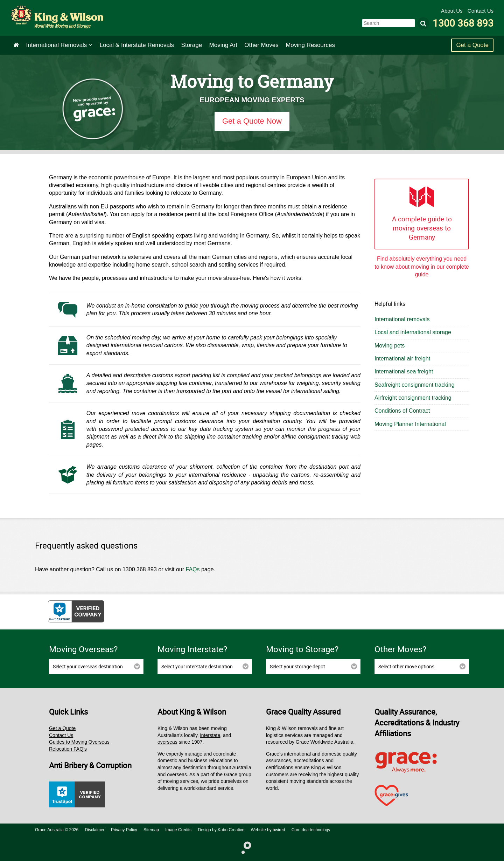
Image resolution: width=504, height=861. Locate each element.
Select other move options (406, 666)
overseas (167, 742)
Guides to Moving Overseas (79, 742)
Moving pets (390, 346)
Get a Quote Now (252, 121)
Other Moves (261, 45)
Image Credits (178, 830)
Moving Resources (310, 45)
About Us (453, 11)
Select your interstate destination (197, 666)
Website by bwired (268, 830)
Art (223, 45)
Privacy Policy (124, 830)
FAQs (193, 569)
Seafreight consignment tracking (415, 385)
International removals (402, 319)
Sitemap (151, 830)
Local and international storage (413, 332)
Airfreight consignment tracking (413, 398)
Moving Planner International (410, 424)
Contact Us (481, 11)
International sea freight (404, 371)
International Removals (59, 45)
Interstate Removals (137, 45)
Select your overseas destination (88, 666)
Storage (192, 45)
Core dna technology (311, 830)
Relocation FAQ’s (68, 749)
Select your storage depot (297, 666)
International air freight (402, 359)
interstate (210, 735)
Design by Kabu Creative (221, 830)
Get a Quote (472, 45)
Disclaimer (95, 830)
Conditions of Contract (402, 411)
